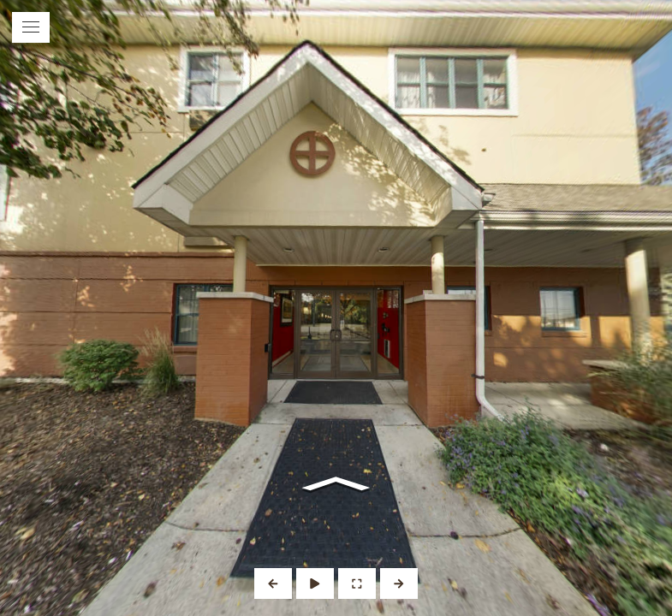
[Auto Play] (315, 583)
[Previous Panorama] (273, 583)
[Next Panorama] (399, 583)
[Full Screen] (357, 583)
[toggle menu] (31, 27)
